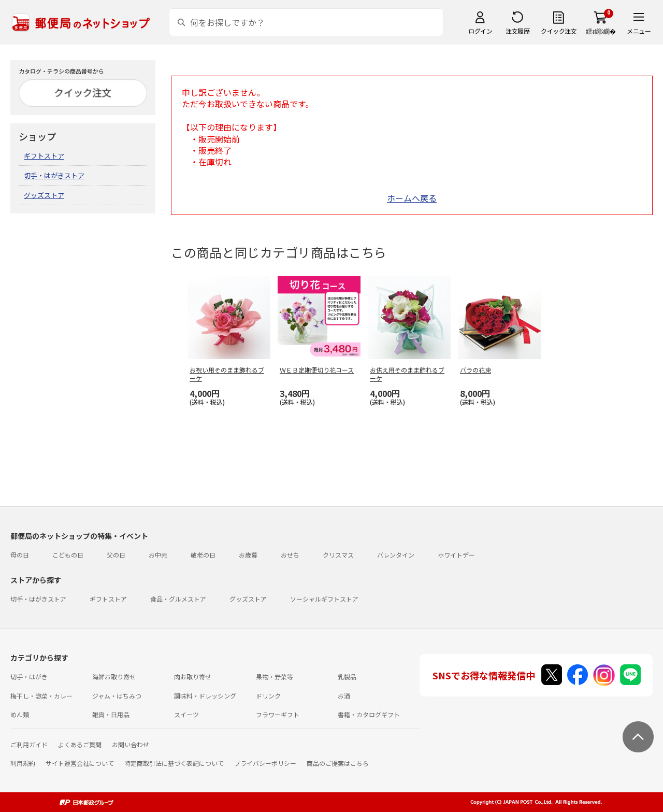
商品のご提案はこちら (338, 763)
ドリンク (268, 696)
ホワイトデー (456, 555)
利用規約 (23, 763)
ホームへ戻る (412, 198)
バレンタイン (396, 555)
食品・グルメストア (178, 599)
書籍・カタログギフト (369, 714)
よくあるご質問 (80, 744)
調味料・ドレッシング (205, 696)
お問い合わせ (131, 744)
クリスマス (338, 555)
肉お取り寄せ (193, 676)
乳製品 (347, 676)
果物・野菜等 (275, 676)
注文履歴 (517, 31)
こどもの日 (68, 555)
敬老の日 (203, 555)
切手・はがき (29, 676)
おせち (290, 555)
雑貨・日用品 (111, 714)
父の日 (116, 555)
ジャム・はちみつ (117, 696)
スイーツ (186, 714)
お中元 (158, 555)
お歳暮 (248, 555)
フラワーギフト (278, 714)
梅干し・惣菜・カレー (41, 696)
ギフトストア (44, 156)
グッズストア (44, 195)
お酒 (344, 696)
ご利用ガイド (29, 744)
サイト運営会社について (80, 763)
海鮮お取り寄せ (114, 676)
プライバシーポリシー (265, 763)
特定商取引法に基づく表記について (174, 763)
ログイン (480, 31)
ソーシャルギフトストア (324, 599)
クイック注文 (559, 31)
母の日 (20, 555)
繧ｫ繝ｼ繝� (601, 31)
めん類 (20, 714)
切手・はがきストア (54, 175)
